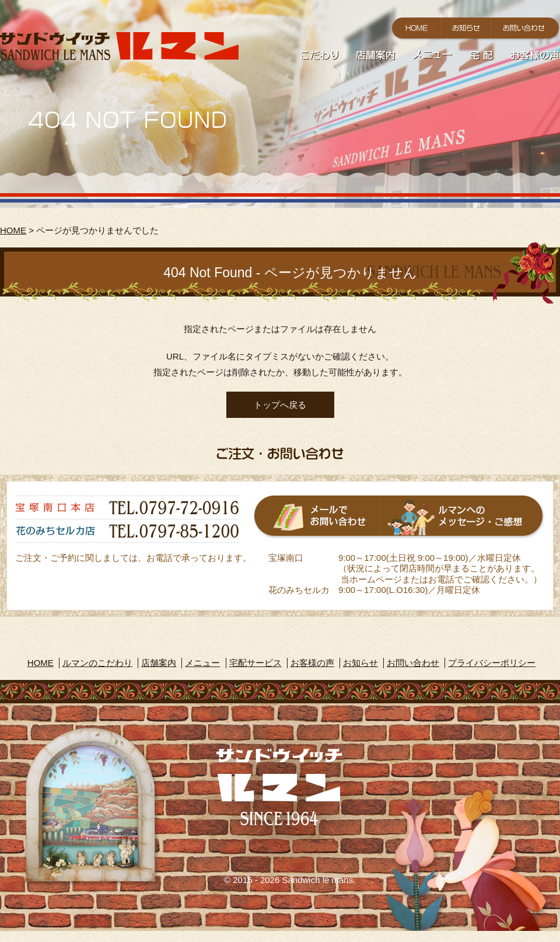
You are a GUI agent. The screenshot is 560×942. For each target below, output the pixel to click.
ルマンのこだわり (97, 663)
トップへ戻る (280, 405)
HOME (13, 230)
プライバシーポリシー (492, 663)
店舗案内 (159, 663)
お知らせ (360, 663)
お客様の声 (312, 663)
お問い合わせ (413, 663)
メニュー (202, 663)
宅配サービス (256, 663)
